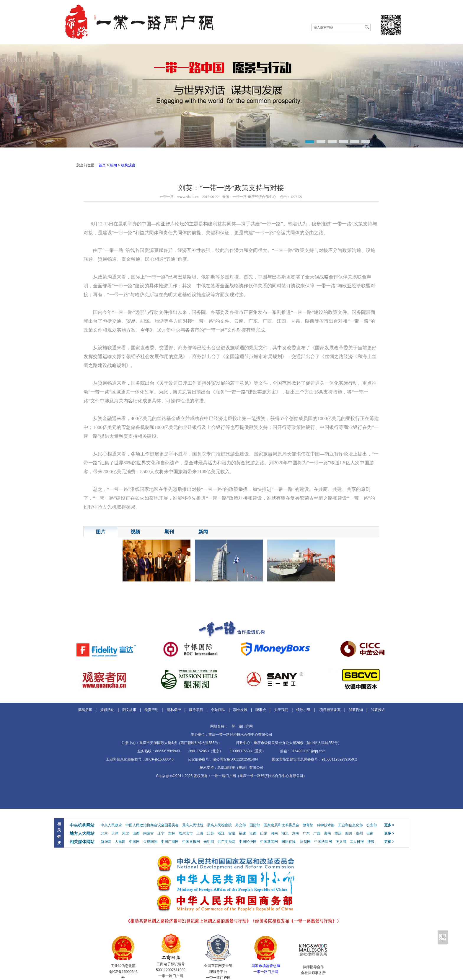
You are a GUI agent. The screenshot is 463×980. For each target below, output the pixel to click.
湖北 (285, 833)
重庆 (338, 833)
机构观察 (128, 165)
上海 (200, 833)
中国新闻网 (269, 842)
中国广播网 (170, 842)
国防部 (255, 825)
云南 (370, 833)
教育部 (308, 825)
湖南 (296, 833)
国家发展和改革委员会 (281, 825)
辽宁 (161, 833)
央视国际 (150, 842)
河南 (274, 833)
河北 (125, 833)
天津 (115, 833)
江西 (253, 833)
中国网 (134, 842)
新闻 (113, 165)
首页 (102, 165)
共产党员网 (226, 842)
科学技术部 (326, 825)
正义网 (341, 842)
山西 (136, 833)
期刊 (169, 532)
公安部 (372, 825)
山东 (264, 833)
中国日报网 (191, 842)
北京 (104, 833)
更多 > (389, 825)
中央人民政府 (111, 825)
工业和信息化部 (350, 825)
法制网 (305, 842)
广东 (306, 833)
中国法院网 (323, 842)
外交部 (241, 825)
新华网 (106, 842)
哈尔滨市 (186, 833)
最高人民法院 (193, 825)
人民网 (120, 842)
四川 (349, 833)
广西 (317, 833)
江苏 (211, 833)
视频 (135, 532)
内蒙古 (149, 833)
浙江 (221, 833)
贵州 (359, 833)
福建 (242, 833)
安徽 (232, 833)
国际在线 (288, 842)
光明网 (209, 842)
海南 (327, 833)
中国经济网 (248, 842)
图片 (101, 532)
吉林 (172, 833)
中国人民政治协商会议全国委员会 (152, 825)
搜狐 (371, 842)
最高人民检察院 (219, 825)
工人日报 (357, 842)
